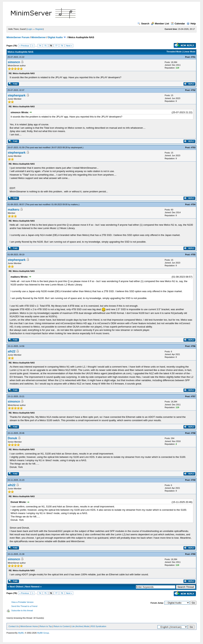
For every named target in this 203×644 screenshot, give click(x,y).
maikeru (74, 204)
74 (40, 46)
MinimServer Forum (18, 37)
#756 (193, 346)
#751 (193, 57)
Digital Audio (55, 37)
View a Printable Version (22, 602)
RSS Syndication (99, 626)
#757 (193, 396)
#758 (193, 433)
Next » (69, 46)
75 (45, 46)
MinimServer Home (29, 626)
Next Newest (32, 587)
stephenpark (17, 95)
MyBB (21, 633)
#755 (193, 255)
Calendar (178, 24)
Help (191, 24)
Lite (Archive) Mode (80, 626)
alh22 (12, 351)
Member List (160, 24)
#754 (193, 204)
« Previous (24, 46)
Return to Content (62, 626)
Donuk (12, 438)
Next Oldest (16, 587)
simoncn (14, 62)
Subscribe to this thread (22, 610)
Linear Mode (189, 52)
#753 (193, 147)
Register (39, 29)
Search (143, 24)
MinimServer (39, 37)
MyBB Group (43, 633)
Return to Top (46, 626)
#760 (193, 554)
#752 (193, 90)
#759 (193, 480)
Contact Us (14, 626)
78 (62, 46)
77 (56, 46)
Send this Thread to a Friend (24, 606)
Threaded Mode (174, 52)
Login (30, 29)
